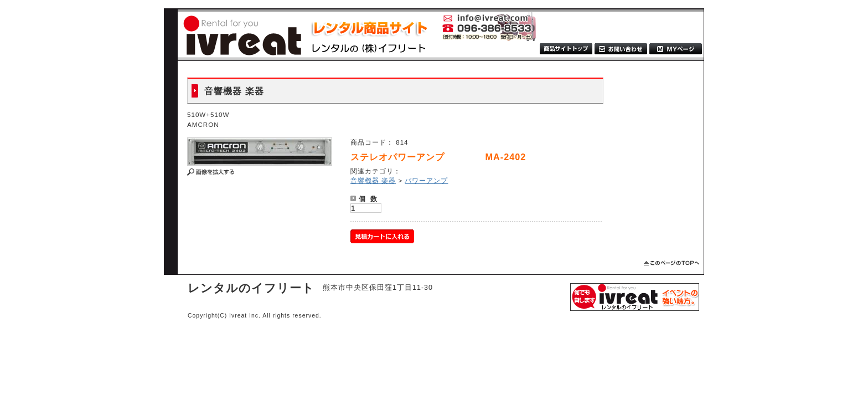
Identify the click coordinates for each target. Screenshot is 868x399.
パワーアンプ (426, 180)
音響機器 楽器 (373, 180)
